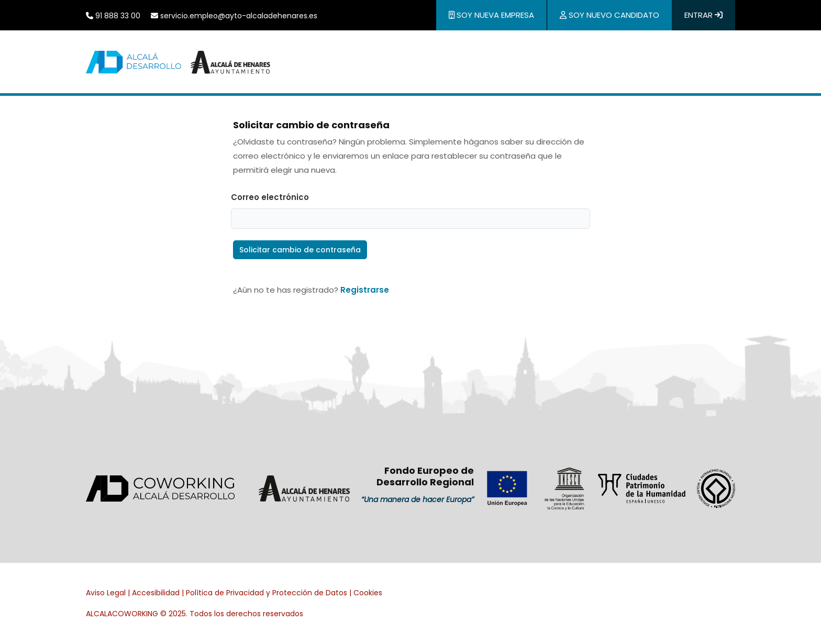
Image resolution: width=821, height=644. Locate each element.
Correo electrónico (270, 197)
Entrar (703, 15)
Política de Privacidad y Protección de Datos (267, 593)
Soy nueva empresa (491, 15)
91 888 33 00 (113, 16)
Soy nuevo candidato (609, 15)
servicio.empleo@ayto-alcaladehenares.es (234, 16)
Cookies (368, 593)
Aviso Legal (106, 593)
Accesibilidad (156, 593)
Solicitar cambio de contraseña (300, 250)
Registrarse (365, 290)
